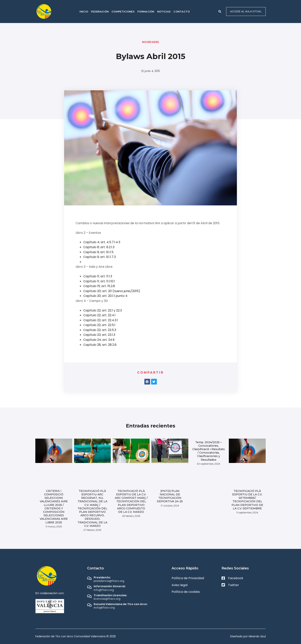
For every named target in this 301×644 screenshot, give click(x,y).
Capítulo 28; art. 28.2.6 (100, 345)
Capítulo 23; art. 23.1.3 (99, 335)
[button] (220, 12)
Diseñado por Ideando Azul (248, 636)
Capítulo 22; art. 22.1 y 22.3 (103, 310)
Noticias (164, 12)
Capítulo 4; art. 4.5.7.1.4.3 (102, 242)
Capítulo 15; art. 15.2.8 (99, 286)
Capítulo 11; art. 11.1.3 (98, 276)
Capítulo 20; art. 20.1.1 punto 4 (105, 296)
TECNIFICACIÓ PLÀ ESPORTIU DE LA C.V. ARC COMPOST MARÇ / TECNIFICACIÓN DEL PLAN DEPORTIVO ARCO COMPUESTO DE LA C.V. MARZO (131, 501)
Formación (146, 12)
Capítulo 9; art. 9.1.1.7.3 (100, 257)
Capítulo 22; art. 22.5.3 (100, 330)
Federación (100, 12)
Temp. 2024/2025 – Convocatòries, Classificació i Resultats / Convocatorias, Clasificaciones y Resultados (209, 451)
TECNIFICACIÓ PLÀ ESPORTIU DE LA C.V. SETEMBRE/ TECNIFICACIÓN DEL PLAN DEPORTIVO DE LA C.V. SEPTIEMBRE (247, 500)
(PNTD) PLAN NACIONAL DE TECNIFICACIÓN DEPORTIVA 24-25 (170, 496)
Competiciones (123, 12)
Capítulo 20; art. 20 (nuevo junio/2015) (112, 291)
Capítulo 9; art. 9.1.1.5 (98, 252)
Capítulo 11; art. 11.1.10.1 (99, 281)
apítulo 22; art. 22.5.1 (100, 325)
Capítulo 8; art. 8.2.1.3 (99, 247)
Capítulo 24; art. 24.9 (99, 340)
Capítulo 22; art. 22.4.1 (99, 315)
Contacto (182, 12)
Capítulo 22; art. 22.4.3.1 (101, 320)
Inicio (84, 12)
